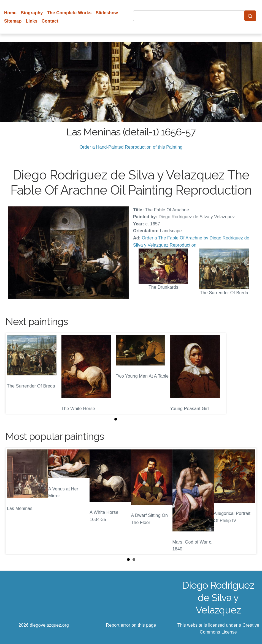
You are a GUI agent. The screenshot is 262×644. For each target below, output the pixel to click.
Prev (14, 501)
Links (32, 21)
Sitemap (13, 21)
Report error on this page (131, 625)
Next (248, 501)
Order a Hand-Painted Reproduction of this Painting (131, 147)
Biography (32, 13)
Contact (50, 21)
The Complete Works (69, 13)
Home (10, 13)
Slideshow (107, 13)
